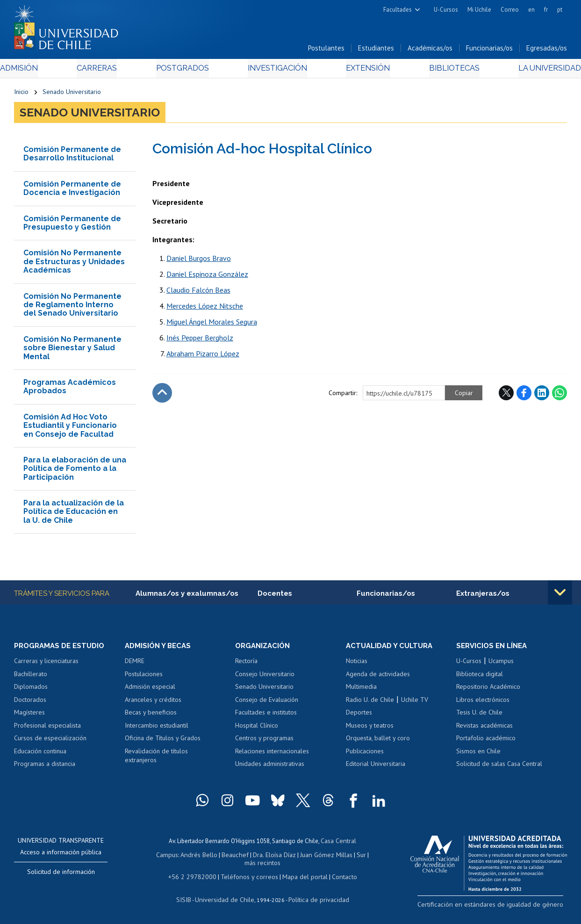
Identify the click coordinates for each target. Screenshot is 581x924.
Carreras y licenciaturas (46, 664)
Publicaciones (365, 754)
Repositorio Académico (488, 690)
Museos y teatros (370, 729)
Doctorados (30, 703)
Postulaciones (144, 677)
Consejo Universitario (265, 677)
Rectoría (246, 664)
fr (546, 10)
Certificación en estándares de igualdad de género (501, 907)
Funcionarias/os (489, 51)
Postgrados (186, 71)
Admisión (35, 71)
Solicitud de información (61, 875)
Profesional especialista (47, 729)
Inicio (21, 94)
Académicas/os (430, 51)
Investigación (276, 71)
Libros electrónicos (483, 703)
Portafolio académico (486, 742)
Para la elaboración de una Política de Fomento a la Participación (75, 471)
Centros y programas (264, 742)
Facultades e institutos (266, 715)
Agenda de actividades (378, 677)
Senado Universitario (72, 94)
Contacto (337, 877)
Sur (350, 856)
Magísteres (29, 715)
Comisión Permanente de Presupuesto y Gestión (72, 225)
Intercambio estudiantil (157, 729)
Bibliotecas (441, 71)
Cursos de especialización (50, 742)
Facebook (524, 395)
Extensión (362, 71)
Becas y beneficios (151, 715)
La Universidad (532, 71)
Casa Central (338, 843)
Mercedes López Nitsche (205, 308)
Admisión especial (150, 690)
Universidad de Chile (226, 899)
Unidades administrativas (270, 767)
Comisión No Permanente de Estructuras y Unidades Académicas (74, 264)
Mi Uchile (479, 10)
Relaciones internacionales (272, 754)
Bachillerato (31, 677)
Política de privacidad (315, 899)
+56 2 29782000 (197, 877)
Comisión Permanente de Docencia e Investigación (72, 191)
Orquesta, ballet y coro (378, 742)
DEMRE (135, 664)
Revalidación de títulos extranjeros (156, 759)
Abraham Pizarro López (203, 356)
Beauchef (230, 856)
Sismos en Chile (478, 754)
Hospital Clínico (257, 729)
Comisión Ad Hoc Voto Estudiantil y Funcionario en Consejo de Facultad (70, 428)
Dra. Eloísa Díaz (267, 856)
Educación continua (40, 754)
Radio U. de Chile (370, 703)
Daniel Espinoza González (207, 276)
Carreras (107, 71)
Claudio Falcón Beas (198, 292)
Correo (510, 10)
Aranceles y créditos (153, 703)
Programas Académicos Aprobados (70, 389)
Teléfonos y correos (248, 877)
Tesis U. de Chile (479, 715)
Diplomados (31, 690)
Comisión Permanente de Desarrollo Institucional (72, 156)
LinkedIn (542, 395)
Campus (166, 856)
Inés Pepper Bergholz (200, 340)
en (531, 10)
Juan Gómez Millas (317, 856)
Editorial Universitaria (376, 767)
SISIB (189, 899)
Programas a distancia (45, 767)
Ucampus (501, 664)
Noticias (357, 664)
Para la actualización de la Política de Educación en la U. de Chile (74, 514)
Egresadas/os (547, 51)
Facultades (398, 10)
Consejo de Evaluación (267, 703)
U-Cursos (446, 10)
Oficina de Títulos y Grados (163, 742)
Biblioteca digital (480, 677)
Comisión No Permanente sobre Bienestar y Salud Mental (72, 350)
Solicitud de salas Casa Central (499, 767)
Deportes (359, 715)
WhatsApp (559, 395)
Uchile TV (415, 703)
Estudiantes (376, 51)
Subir (162, 395)
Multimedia (361, 690)
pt (560, 10)
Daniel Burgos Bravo (199, 260)
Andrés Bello (197, 856)
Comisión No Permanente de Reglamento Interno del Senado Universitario (72, 307)
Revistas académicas (484, 729)
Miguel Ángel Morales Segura (212, 324)
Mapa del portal (300, 877)
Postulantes (326, 51)
